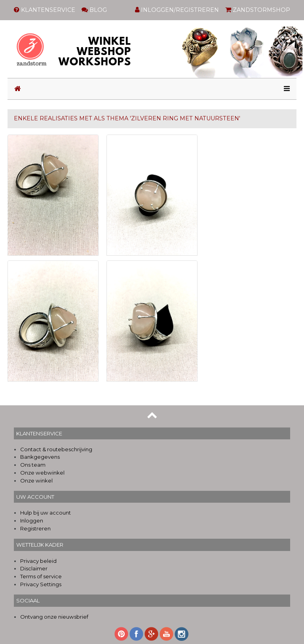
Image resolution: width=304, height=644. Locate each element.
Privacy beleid (38, 561)
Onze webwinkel (42, 473)
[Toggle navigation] (284, 89)
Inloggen (32, 521)
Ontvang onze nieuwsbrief (54, 617)
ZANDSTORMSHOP (258, 10)
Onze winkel (36, 481)
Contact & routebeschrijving (56, 449)
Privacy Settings (41, 584)
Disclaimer (34, 568)
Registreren (35, 528)
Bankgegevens (40, 457)
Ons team (33, 465)
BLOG (94, 10)
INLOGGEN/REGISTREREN (177, 10)
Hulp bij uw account (46, 513)
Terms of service (41, 576)
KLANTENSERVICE (45, 10)
